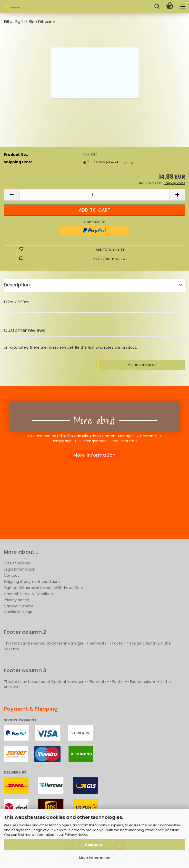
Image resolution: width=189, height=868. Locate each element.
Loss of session (17, 563)
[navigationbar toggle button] (183, 7)
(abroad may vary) (120, 162)
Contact (11, 575)
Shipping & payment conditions (32, 582)
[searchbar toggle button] (157, 7)
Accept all (95, 845)
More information (95, 858)
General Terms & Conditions (29, 594)
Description (17, 285)
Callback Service (19, 606)
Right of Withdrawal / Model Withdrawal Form (44, 588)
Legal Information (20, 569)
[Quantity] (94, 195)
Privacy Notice (77, 835)
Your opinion (142, 365)
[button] (12, 195)
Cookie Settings (18, 612)
